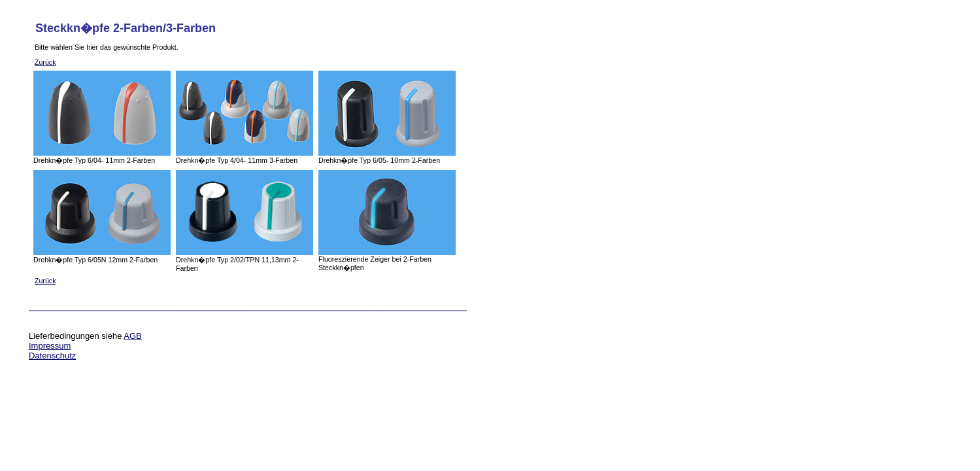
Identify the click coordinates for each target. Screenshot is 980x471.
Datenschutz (52, 356)
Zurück (45, 62)
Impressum (50, 346)
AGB (132, 336)
